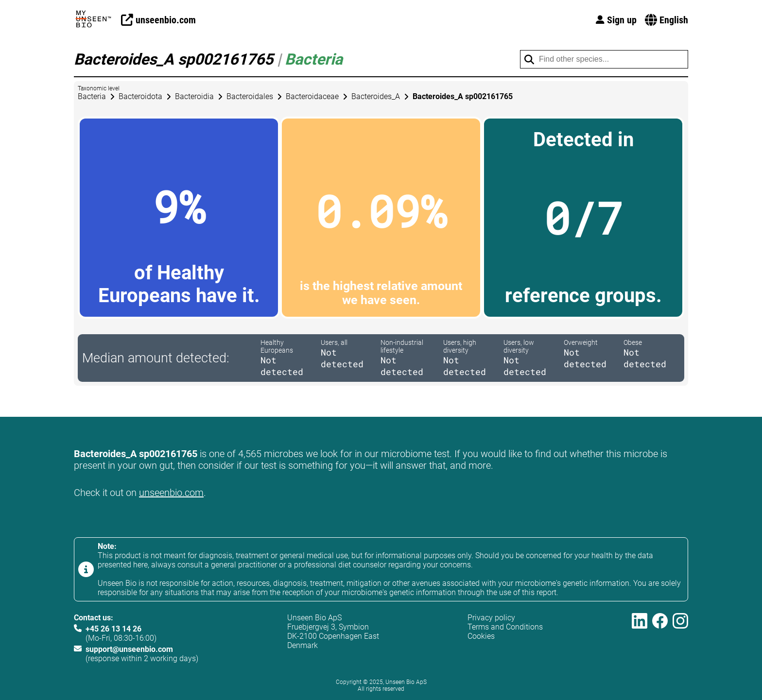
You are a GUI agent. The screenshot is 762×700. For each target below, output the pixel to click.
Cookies (481, 636)
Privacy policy (491, 618)
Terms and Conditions (505, 627)
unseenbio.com (171, 493)
